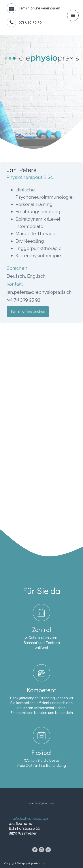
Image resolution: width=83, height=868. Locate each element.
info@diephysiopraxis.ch (28, 819)
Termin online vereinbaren (39, 8)
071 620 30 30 (30, 22)
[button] (73, 15)
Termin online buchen (28, 311)
